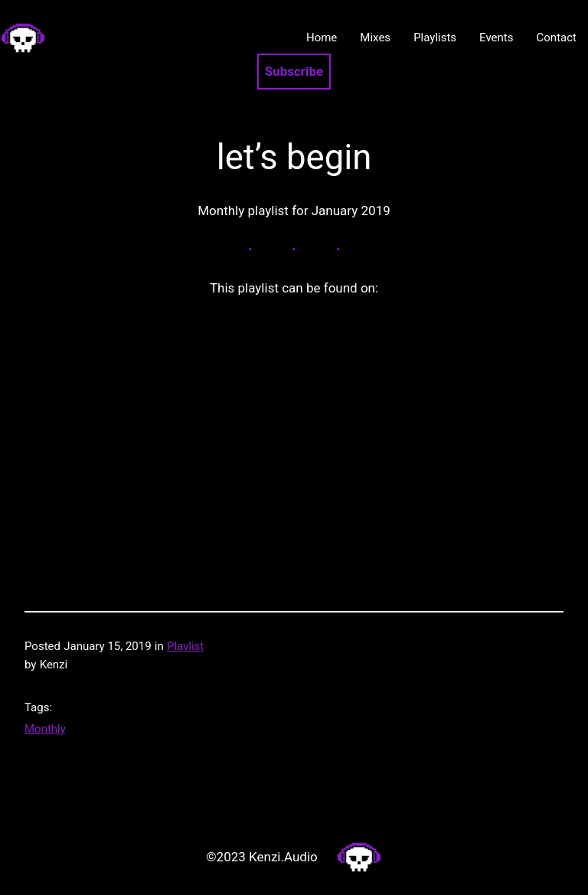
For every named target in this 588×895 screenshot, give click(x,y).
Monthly (45, 729)
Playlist (185, 646)
